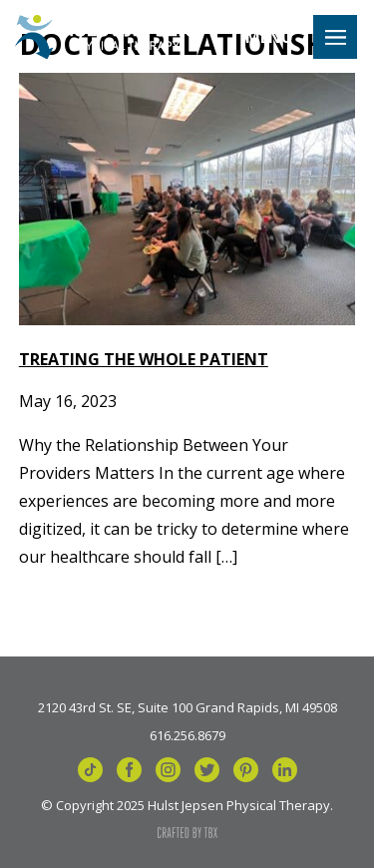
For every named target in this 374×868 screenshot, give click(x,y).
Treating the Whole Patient (144, 359)
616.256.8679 (187, 734)
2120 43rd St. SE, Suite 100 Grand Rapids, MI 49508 (187, 706)
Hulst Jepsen (102, 37)
